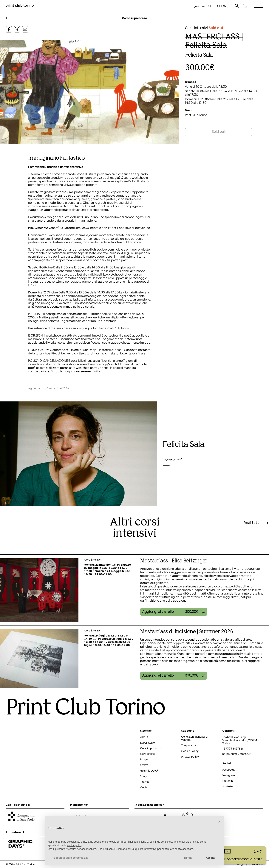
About (144, 737)
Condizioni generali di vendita (195, 739)
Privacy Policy (190, 757)
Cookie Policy (190, 751)
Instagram (229, 776)
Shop (143, 776)
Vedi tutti (256, 523)
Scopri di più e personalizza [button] (71, 858)
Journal (145, 782)
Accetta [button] (210, 858)
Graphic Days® (149, 771)
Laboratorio (147, 743)
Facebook (228, 770)
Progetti (145, 760)
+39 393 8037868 (233, 749)
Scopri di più (173, 463)
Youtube (228, 787)
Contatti (145, 788)
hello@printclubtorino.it (236, 754)
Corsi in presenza (151, 749)
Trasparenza (189, 746)
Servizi (144, 765)
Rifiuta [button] (188, 858)
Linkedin (227, 781)
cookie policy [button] (75, 845)
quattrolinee (256, 865)
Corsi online (147, 754)
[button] (174, 612)
